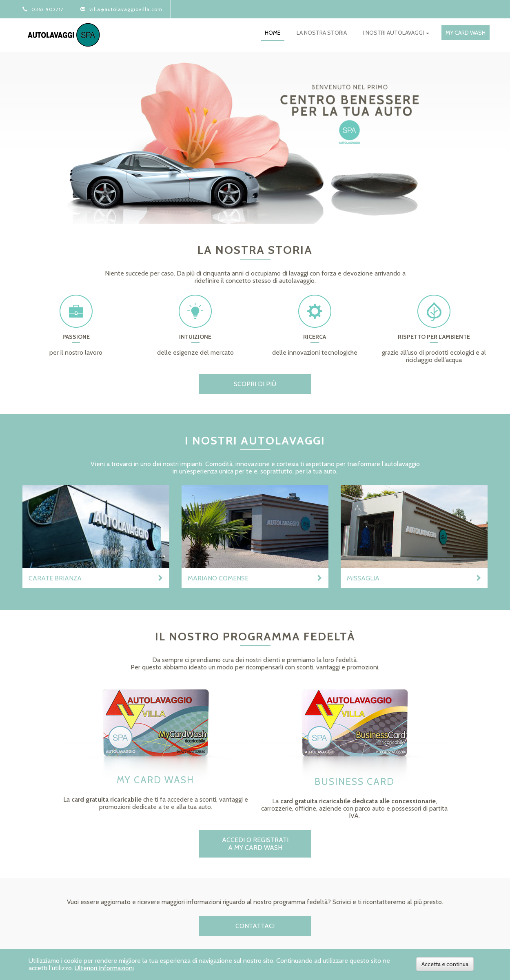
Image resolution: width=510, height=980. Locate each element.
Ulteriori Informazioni (104, 968)
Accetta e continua (445, 964)
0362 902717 (43, 9)
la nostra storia (322, 33)
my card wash (466, 33)
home (273, 33)
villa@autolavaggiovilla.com (121, 9)
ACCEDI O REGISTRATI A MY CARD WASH (255, 844)
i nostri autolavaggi (396, 33)
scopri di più (255, 384)
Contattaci (255, 926)
